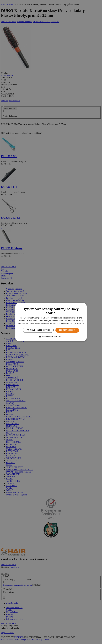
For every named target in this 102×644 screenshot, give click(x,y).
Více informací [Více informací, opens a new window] (78, 324)
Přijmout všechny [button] (67, 330)
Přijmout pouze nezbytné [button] (38, 330)
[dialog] (51, 322)
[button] (51, 337)
